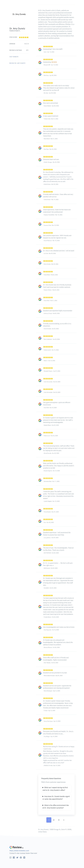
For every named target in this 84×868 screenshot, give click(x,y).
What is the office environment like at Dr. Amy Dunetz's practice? (56, 807)
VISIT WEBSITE (14, 57)
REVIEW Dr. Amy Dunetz (17, 63)
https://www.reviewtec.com (19, 851)
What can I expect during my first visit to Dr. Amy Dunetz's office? (55, 789)
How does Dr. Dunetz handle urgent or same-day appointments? (56, 798)
